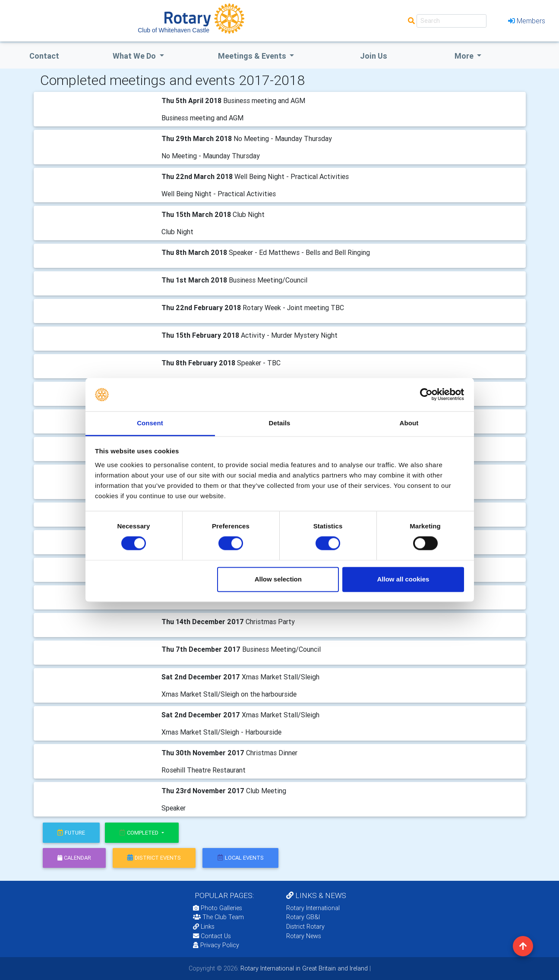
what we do (135, 56)
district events (154, 858)
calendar (74, 858)
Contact (44, 56)
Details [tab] (280, 423)
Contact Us (212, 936)
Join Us (374, 56)
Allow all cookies (403, 579)
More (465, 56)
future (71, 833)
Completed (140, 833)
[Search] (452, 21)
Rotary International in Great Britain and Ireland (303, 968)
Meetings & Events (253, 56)
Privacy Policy (216, 945)
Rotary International (313, 908)
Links (204, 927)
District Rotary (305, 927)
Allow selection (278, 579)
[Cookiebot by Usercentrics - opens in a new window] (426, 395)
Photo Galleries (218, 908)
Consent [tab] (150, 423)
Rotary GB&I (303, 917)
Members (527, 21)
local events (241, 858)
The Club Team (218, 917)
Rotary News (304, 936)
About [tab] (409, 423)
